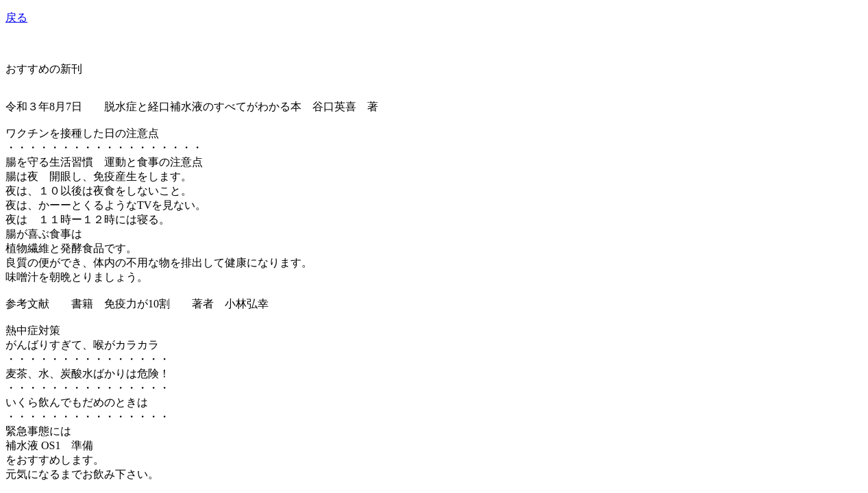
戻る (16, 17)
